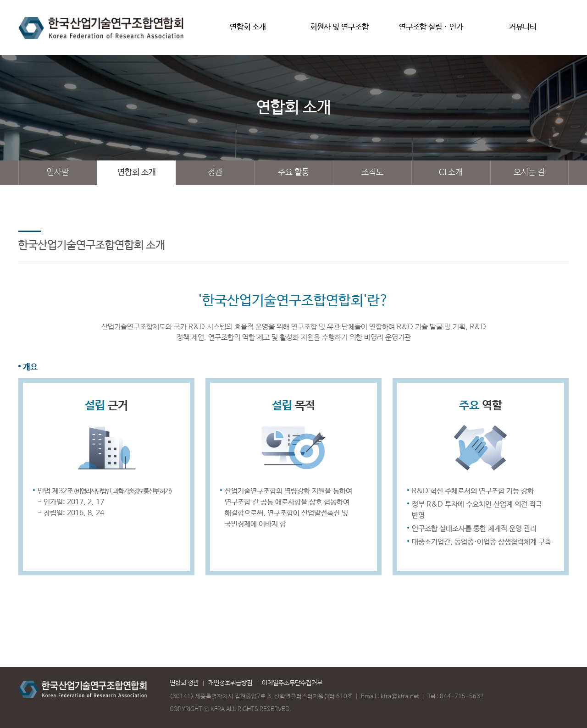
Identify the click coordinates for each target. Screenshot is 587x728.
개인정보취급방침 (230, 683)
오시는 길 (529, 172)
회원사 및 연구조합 (339, 31)
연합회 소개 (248, 31)
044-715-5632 (462, 697)
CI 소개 (451, 172)
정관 (215, 172)
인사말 (58, 172)
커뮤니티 (523, 31)
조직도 (372, 172)
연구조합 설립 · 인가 (431, 31)
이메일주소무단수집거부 (292, 683)
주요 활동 (293, 172)
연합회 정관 (184, 683)
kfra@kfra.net (400, 697)
